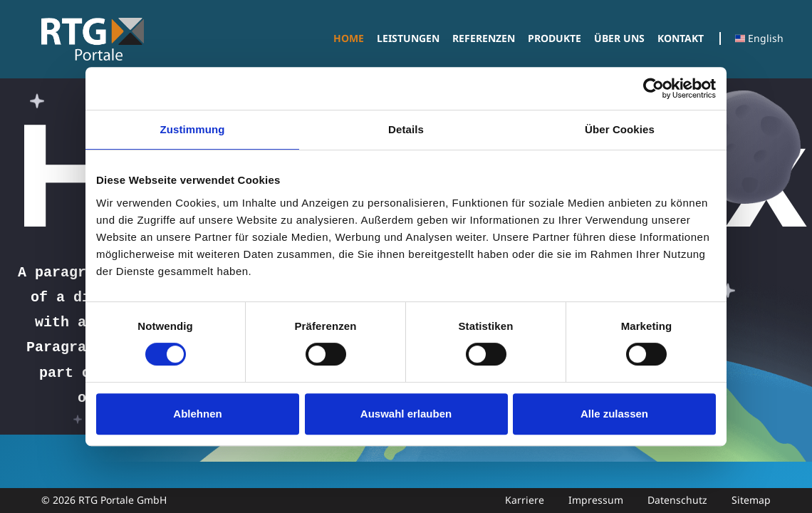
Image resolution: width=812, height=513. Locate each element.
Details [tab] (406, 129)
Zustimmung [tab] (193, 129)
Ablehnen (197, 414)
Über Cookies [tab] (620, 129)
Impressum (596, 500)
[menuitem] (349, 38)
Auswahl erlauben (406, 414)
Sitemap (751, 500)
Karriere (525, 500)
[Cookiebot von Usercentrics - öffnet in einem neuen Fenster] (654, 88)
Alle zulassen (614, 414)
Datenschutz (677, 500)
